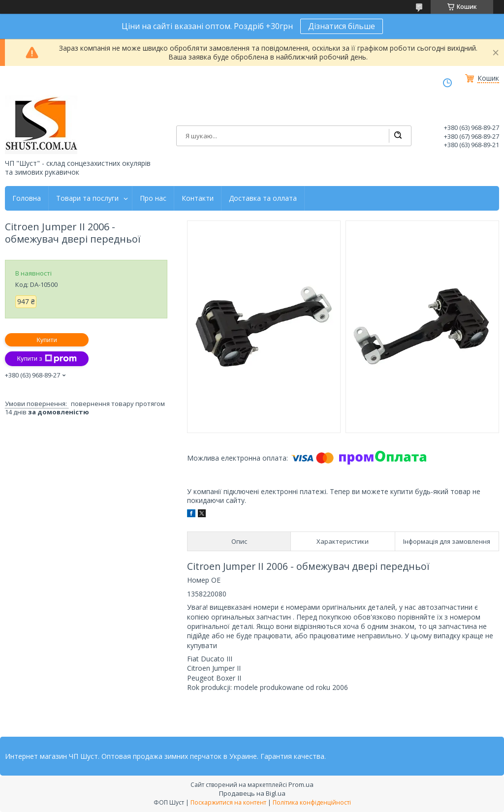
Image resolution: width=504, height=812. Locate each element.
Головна (27, 198)
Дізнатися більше (342, 26)
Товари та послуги (87, 198)
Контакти (198, 198)
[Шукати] (398, 136)
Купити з (47, 359)
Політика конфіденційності (312, 802)
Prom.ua (301, 784)
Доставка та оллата (263, 198)
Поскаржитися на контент (228, 802)
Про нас (153, 198)
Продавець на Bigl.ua (252, 793)
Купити (47, 340)
